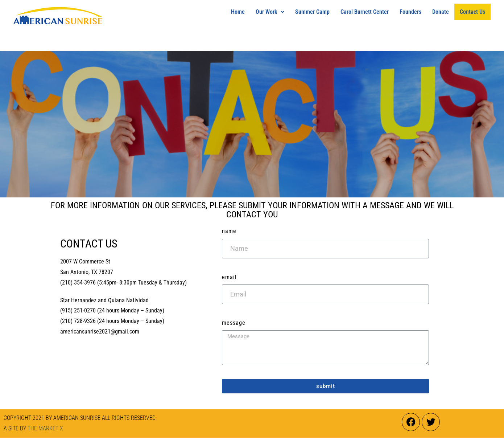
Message (234, 323)
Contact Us (472, 12)
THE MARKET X (45, 428)
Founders (410, 12)
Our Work (270, 12)
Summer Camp (312, 12)
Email (229, 277)
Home (238, 12)
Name (229, 231)
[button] (270, 12)
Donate (441, 12)
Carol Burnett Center (365, 12)
